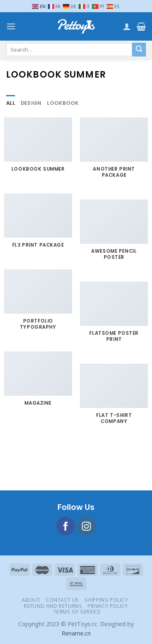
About (31, 600)
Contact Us (62, 600)
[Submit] (139, 50)
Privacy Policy (108, 606)
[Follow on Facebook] (66, 526)
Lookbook (63, 103)
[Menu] (11, 26)
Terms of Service (77, 612)
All (11, 103)
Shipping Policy (106, 600)
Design (31, 103)
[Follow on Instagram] (87, 526)
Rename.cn (76, 633)
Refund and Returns (53, 606)
